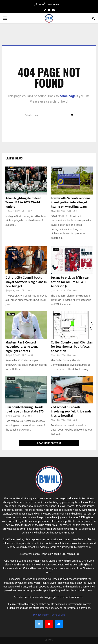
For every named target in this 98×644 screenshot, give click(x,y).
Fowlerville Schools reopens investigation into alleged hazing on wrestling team (71, 203)
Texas (56, 249)
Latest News (14, 158)
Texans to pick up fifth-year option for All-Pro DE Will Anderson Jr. (70, 282)
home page (68, 96)
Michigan (12, 170)
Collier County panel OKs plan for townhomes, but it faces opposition (72, 347)
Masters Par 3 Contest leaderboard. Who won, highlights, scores (21, 347)
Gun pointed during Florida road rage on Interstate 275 (25, 409)
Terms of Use (58, 615)
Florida (11, 314)
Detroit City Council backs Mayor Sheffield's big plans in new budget (26, 282)
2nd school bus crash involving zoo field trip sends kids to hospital (71, 411)
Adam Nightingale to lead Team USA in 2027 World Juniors (23, 203)
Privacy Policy (41, 615)
